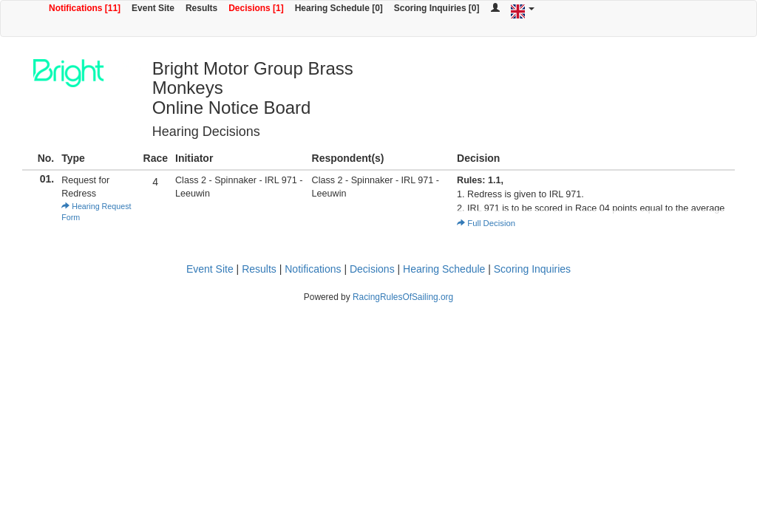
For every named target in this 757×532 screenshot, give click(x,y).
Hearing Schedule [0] (339, 8)
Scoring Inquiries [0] (437, 8)
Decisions (372, 269)
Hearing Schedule (444, 269)
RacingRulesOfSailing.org (403, 297)
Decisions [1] (256, 8)
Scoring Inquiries (532, 269)
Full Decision (486, 223)
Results (201, 8)
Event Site (153, 8)
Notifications (313, 269)
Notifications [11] (85, 8)
